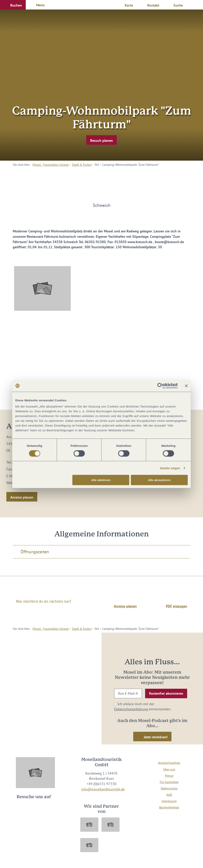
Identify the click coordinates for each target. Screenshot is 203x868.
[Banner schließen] (186, 386)
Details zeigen (170, 468)
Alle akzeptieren (159, 480)
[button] (13, 5)
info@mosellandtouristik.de (103, 789)
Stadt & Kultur (82, 165)
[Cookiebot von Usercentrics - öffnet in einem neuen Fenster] (160, 386)
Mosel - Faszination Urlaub (51, 165)
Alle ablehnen (101, 480)
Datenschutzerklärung (131, 709)
